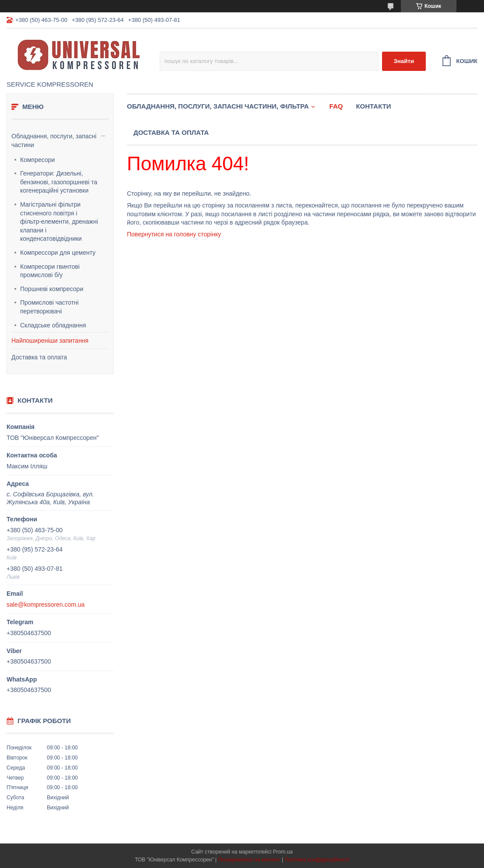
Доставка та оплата (39, 357)
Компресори (37, 160)
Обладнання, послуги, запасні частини (54, 141)
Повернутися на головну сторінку (174, 234)
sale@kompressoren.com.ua (46, 604)
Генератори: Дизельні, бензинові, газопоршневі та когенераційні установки (59, 182)
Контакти (373, 106)
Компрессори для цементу (58, 253)
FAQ (336, 106)
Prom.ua (283, 852)
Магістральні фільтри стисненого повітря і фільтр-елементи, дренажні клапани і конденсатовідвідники (59, 221)
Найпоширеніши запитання (50, 341)
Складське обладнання (53, 325)
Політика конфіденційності (317, 860)
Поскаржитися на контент (249, 860)
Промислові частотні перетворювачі (49, 307)
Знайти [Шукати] (404, 61)
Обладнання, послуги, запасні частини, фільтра (218, 106)
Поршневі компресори (52, 289)
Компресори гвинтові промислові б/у (50, 271)
